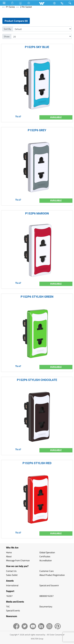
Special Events (13, 610)
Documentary (46, 606)
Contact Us (11, 571)
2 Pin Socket (26, 7)
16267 (9, 596)
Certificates (45, 556)
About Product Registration (52, 575)
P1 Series (10, 7)
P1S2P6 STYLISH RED (37, 463)
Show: (7, 36)
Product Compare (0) (16, 21)
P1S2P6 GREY (37, 130)
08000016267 (46, 596)
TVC (8, 606)
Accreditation (46, 560)
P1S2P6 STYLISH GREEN (37, 297)
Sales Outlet (12, 575)
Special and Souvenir (49, 585)
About (9, 556)
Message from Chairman (18, 560)
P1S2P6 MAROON (37, 213)
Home (9, 552)
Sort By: (8, 29)
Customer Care (46, 571)
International (12, 585)
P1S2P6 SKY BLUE (37, 47)
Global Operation (47, 552)
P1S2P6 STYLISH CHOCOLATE (37, 380)
